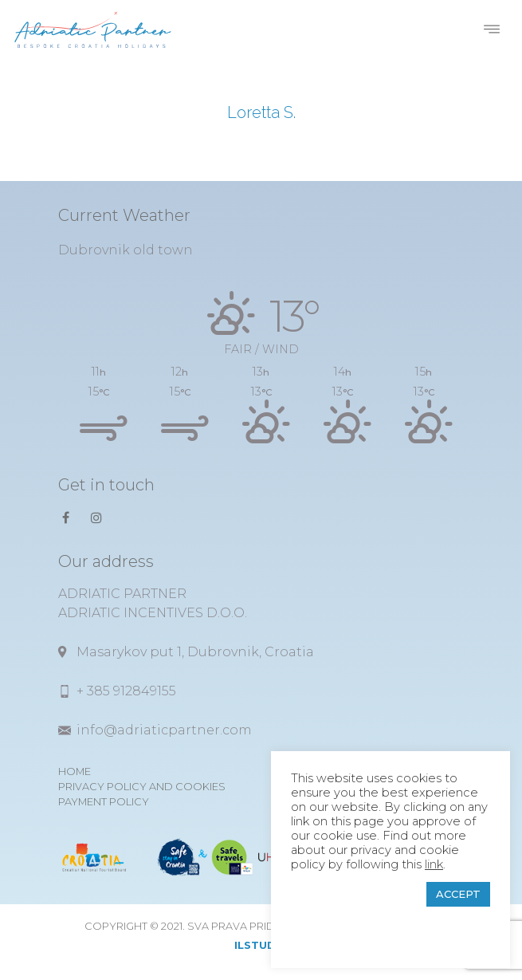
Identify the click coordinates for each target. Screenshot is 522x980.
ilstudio (261, 945)
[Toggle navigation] (492, 30)
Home (75, 771)
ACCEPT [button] (458, 894)
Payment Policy (104, 802)
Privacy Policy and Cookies (142, 787)
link (434, 864)
